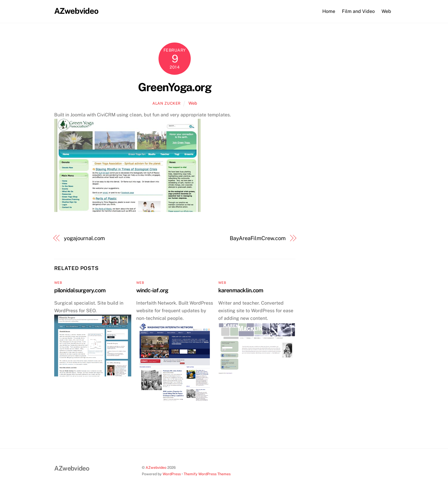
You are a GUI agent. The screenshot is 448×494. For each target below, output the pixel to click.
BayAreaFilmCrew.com (258, 238)
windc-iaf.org (152, 290)
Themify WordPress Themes (207, 474)
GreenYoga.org (175, 87)
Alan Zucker (167, 103)
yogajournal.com (84, 238)
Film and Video (358, 11)
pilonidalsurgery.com (80, 290)
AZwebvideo (156, 467)
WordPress (172, 474)
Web (386, 11)
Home (329, 11)
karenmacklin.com (241, 290)
